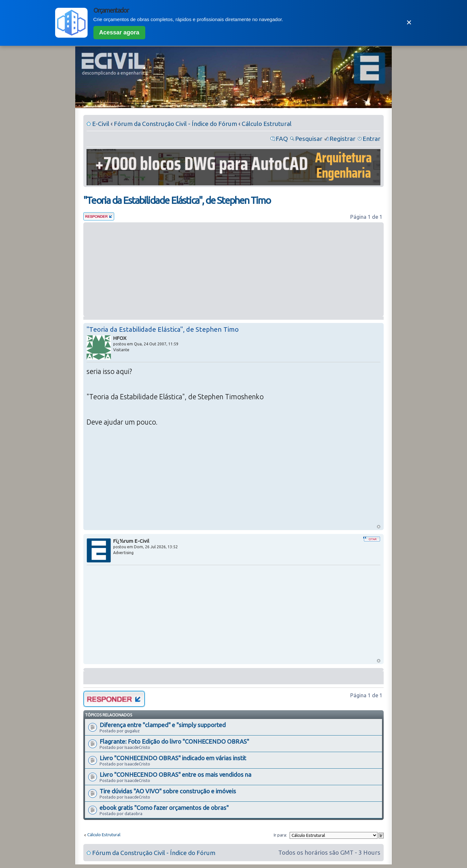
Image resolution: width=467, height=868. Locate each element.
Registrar (342, 139)
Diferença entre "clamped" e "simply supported (163, 725)
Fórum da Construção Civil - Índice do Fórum (175, 124)
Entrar (371, 139)
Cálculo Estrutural (267, 124)
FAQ (282, 139)
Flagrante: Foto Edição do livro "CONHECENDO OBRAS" (174, 741)
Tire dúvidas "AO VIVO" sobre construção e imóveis (168, 791)
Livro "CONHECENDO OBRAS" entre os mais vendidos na (175, 775)
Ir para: (280, 835)
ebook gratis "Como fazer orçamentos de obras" (164, 808)
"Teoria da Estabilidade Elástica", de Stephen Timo (177, 200)
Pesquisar (309, 139)
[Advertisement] (233, 269)
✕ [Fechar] (409, 23)
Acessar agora (119, 32)
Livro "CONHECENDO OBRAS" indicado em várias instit (173, 758)
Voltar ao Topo (379, 527)
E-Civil (101, 124)
